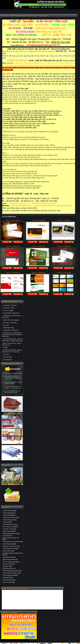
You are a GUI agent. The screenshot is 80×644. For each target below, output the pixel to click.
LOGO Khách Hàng (8, 328)
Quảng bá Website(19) (9, 557)
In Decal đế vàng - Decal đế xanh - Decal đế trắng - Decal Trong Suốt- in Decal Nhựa (12, 335)
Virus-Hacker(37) (7, 536)
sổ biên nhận (69, 63)
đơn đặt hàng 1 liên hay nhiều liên (15, 65)
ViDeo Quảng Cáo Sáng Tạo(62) (12, 573)
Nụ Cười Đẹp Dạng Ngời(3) (10, 575)
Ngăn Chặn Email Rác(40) (10, 560)
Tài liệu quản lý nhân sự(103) (11, 518)
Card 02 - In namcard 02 (38, 220)
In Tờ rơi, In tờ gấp (8, 310)
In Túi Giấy (6, 354)
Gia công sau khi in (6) (9, 568)
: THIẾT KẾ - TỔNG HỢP (39, 35)
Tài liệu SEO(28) (7, 522)
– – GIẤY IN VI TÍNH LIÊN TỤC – (39, 28)
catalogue (36, 63)
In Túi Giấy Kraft (7, 360)
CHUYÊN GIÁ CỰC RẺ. (39, 32)
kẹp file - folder (57, 63)
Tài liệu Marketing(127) (9, 513)
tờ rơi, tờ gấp (46, 63)
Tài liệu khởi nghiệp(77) (9, 515)
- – (39, 21)
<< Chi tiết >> (33, 640)
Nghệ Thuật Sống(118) (9, 531)
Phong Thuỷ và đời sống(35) (11, 549)
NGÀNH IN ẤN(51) (8, 578)
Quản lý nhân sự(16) (9, 551)
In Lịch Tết (6, 325)
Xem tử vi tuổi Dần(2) (9, 582)
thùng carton (68, 65)
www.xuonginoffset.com (21, 206)
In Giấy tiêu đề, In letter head (11, 313)
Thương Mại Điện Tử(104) (10, 524)
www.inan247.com (64, 206)
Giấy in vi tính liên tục (37, 65)
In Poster (5, 348)
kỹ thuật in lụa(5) (7, 566)
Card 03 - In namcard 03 (64, 220)
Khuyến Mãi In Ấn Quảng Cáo (10, 612)
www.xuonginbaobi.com (44, 206)
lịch (61, 65)
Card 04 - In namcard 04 (13, 246)
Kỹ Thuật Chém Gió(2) (9, 580)
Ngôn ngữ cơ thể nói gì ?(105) (11, 546)
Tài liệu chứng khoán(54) (10, 520)
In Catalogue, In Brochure (10, 305)
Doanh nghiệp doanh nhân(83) (11, 534)
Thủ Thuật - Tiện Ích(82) (10, 529)
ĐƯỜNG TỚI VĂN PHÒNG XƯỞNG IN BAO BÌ (15, 589)
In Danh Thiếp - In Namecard (11, 320)
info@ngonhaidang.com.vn (44, 203)
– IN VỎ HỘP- (39, 25)
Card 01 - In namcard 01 (13, 220)
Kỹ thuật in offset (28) (9, 564)
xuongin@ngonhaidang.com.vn (19, 203)
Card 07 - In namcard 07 (13, 273)
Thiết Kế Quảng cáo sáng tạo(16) (12, 571)
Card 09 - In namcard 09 (64, 273)
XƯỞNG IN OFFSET (17, 60)
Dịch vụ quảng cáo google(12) (11, 562)
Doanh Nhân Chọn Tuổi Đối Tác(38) (13, 542)
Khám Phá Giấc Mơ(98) (9, 544)
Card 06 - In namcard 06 (64, 246)
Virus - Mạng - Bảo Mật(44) (10, 527)
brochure (28, 63)
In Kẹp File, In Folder (9, 308)
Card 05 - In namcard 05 (38, 246)
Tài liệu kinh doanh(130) (10, 511)
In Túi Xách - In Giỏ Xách (10, 323)
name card (18, 63)
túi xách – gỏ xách (52, 65)
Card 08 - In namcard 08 (38, 273)
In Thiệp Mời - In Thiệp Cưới (11, 330)
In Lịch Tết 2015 (7, 357)
